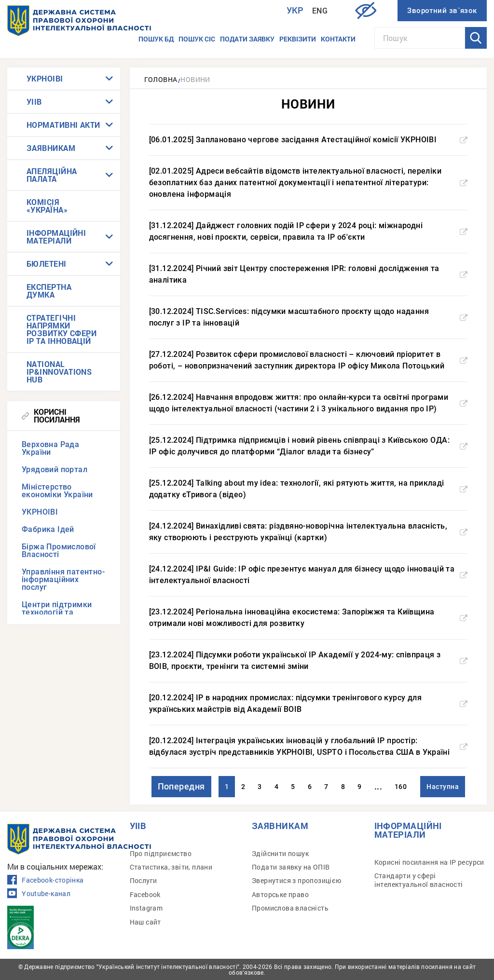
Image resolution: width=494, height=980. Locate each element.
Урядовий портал (55, 470)
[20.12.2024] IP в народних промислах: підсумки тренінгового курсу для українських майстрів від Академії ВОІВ (309, 703)
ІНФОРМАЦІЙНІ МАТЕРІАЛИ (56, 237)
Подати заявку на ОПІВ (291, 867)
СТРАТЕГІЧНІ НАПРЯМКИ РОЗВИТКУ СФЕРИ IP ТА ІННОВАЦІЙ (62, 329)
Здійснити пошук (280, 853)
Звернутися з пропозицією (297, 880)
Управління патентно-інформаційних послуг (63, 579)
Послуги (144, 880)
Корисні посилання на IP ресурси (429, 862)
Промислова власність (290, 908)
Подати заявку (247, 39)
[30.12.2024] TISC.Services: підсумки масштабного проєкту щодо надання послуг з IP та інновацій (309, 317)
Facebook (145, 894)
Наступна (443, 787)
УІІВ (34, 102)
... (378, 786)
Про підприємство (161, 853)
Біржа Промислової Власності (59, 551)
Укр (295, 10)
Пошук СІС (197, 39)
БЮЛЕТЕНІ (47, 264)
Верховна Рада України (50, 448)
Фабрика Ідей (48, 529)
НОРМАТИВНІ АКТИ (63, 125)
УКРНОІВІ (45, 78)
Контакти (338, 39)
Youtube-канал (39, 894)
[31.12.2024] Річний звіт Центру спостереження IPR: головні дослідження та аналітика (309, 274)
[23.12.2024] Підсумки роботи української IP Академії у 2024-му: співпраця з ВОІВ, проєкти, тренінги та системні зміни (309, 660)
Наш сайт (145, 922)
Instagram (146, 908)
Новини (195, 79)
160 (401, 787)
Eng (320, 11)
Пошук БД (156, 39)
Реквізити (298, 39)
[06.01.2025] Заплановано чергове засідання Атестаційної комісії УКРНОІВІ (309, 140)
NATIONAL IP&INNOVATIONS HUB (59, 372)
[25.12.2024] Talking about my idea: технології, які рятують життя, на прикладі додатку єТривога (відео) (309, 489)
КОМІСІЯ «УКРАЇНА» (47, 206)
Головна (161, 79)
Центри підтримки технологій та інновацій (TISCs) (57, 612)
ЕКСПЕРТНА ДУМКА (49, 291)
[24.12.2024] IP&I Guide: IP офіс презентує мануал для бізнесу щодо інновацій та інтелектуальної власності (309, 575)
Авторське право (280, 894)
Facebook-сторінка (45, 880)
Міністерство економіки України (57, 491)
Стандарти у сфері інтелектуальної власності (419, 880)
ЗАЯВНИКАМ (51, 148)
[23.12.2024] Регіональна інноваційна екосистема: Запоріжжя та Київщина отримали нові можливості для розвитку (309, 618)
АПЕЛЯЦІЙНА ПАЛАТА (52, 175)
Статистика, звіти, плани (171, 867)
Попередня (181, 786)
